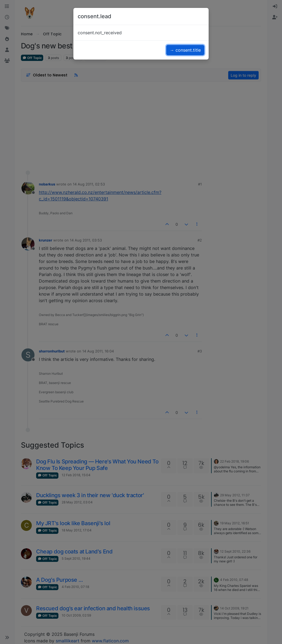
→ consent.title (185, 50)
